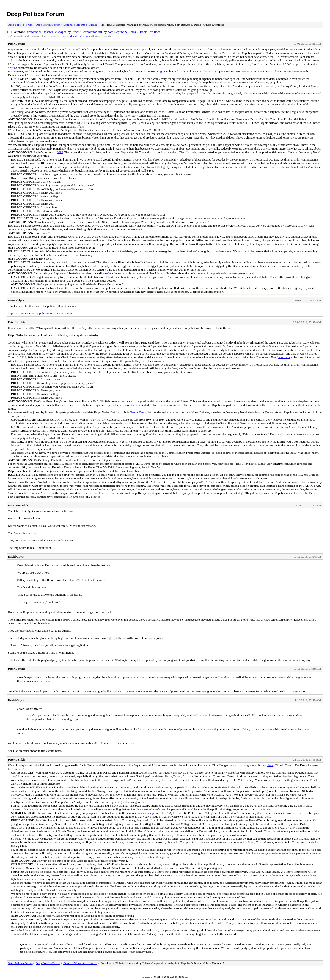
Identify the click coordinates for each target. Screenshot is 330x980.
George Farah (163, 71)
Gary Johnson (116, 273)
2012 (60, 152)
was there (284, 357)
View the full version (80, 36)
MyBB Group (182, 977)
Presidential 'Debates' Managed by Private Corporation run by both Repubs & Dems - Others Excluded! (94, 32)
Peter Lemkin (17, 44)
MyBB (157, 977)
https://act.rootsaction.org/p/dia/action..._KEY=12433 (40, 313)
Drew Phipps (16, 300)
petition (13, 68)
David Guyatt (17, 557)
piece (270, 765)
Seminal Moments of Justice (80, 25)
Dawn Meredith (18, 505)
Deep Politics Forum (35, 14)
